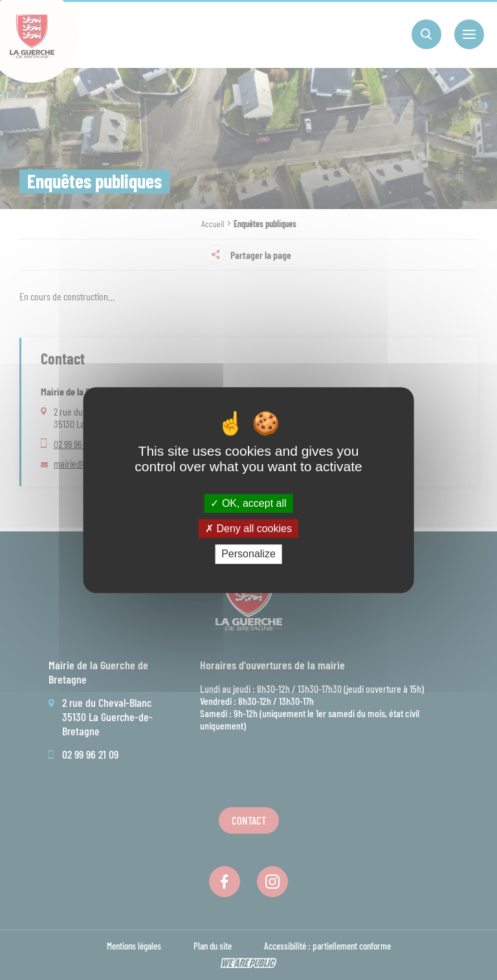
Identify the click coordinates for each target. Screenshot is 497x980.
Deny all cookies (248, 529)
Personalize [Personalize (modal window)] (248, 554)
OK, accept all (248, 503)
